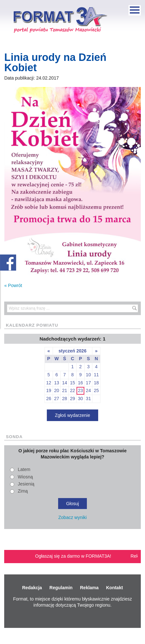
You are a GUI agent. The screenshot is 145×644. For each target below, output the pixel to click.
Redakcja (32, 588)
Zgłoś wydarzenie (72, 415)
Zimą (23, 491)
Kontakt (114, 588)
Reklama (89, 588)
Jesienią (26, 484)
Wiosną (25, 477)
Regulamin (61, 588)
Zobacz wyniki (73, 517)
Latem (24, 469)
